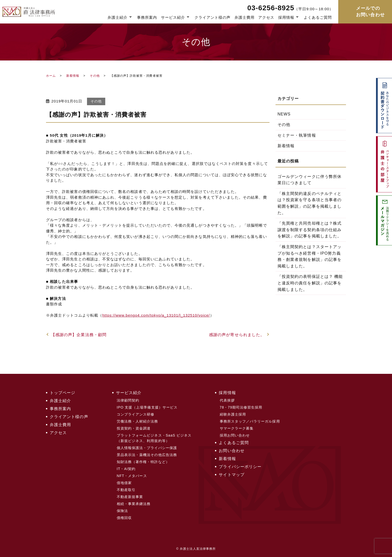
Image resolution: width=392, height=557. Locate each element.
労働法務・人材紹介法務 (137, 421)
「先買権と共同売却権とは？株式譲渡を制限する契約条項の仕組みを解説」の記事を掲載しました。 (309, 230)
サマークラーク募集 (237, 428)
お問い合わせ (231, 451)
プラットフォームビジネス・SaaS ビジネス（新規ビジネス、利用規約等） (154, 438)
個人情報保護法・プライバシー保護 (147, 448)
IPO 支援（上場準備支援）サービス (147, 407)
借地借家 (124, 483)
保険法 (122, 511)
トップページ (62, 393)
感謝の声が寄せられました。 (237, 335)
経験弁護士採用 (233, 414)
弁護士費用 (244, 17)
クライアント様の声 (213, 17)
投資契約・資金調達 (134, 428)
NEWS (284, 114)
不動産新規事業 (130, 497)
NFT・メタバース (132, 476)
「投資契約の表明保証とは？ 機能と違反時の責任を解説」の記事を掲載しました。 (310, 283)
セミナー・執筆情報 (297, 135)
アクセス (266, 17)
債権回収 (124, 518)
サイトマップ (231, 475)
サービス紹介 (173, 17)
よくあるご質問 (318, 17)
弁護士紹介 (117, 17)
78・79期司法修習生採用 (241, 407)
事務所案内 (147, 17)
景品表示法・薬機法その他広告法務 (147, 455)
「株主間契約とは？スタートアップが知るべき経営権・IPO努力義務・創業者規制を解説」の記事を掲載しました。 (309, 256)
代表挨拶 (227, 400)
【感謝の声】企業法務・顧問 (79, 335)
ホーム (51, 76)
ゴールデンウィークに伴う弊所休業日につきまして (309, 180)
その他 (95, 76)
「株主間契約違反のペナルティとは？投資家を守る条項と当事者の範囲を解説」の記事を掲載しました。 (309, 203)
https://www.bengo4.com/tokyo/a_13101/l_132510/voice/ (156, 315)
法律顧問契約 (128, 400)
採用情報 (286, 17)
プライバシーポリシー (240, 467)
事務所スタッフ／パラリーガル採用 (250, 421)
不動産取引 (126, 490)
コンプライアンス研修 (136, 414)
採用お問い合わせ (235, 435)
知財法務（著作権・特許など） (143, 462)
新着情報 (73, 76)
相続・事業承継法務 (134, 504)
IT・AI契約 (126, 469)
